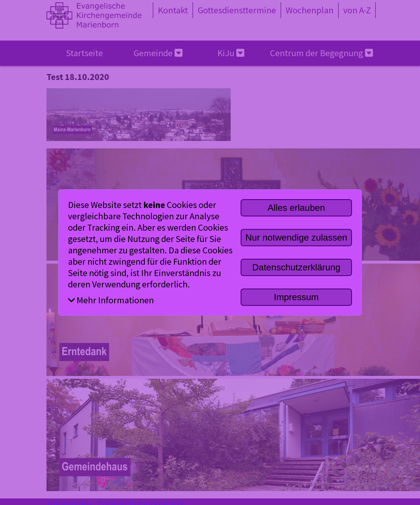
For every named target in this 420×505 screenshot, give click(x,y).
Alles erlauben (296, 208)
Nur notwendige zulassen (296, 237)
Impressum (296, 297)
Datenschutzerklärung (296, 267)
